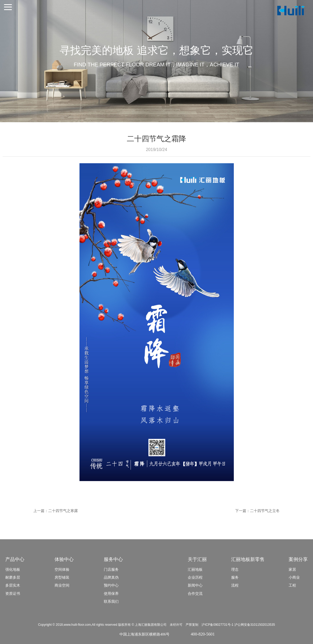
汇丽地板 (195, 569)
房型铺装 (62, 577)
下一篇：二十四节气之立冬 (257, 511)
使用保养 (111, 593)
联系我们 (111, 601)
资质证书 (13, 593)
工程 (292, 585)
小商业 (294, 577)
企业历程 (195, 577)
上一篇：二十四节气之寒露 (56, 511)
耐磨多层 (13, 577)
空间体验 (62, 569)
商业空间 (62, 585)
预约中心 (111, 585)
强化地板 (13, 569)
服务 (235, 577)
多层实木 (13, 585)
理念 (235, 569)
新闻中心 (195, 585)
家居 (292, 569)
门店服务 (111, 569)
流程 (235, 585)
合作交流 (195, 593)
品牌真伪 (111, 577)
